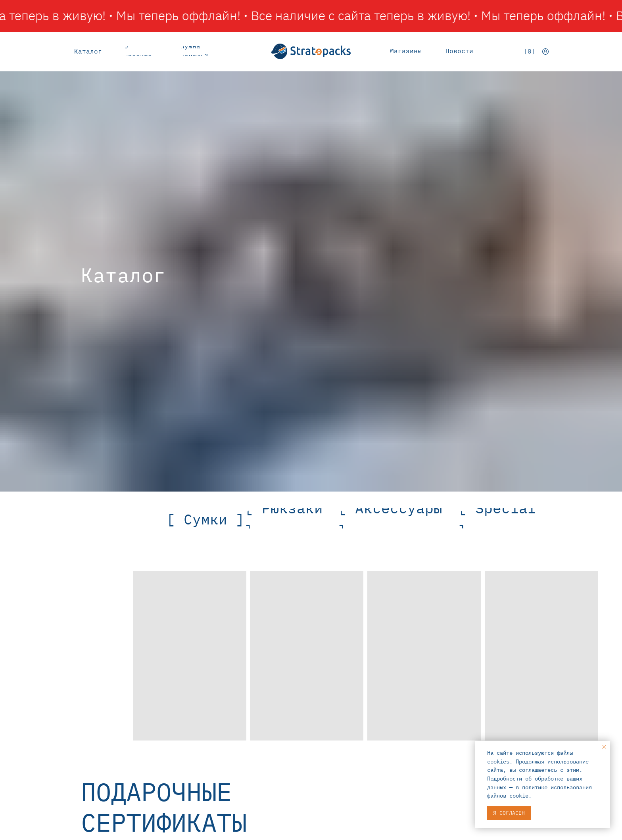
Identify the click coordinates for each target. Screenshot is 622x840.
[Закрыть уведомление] (604, 747)
